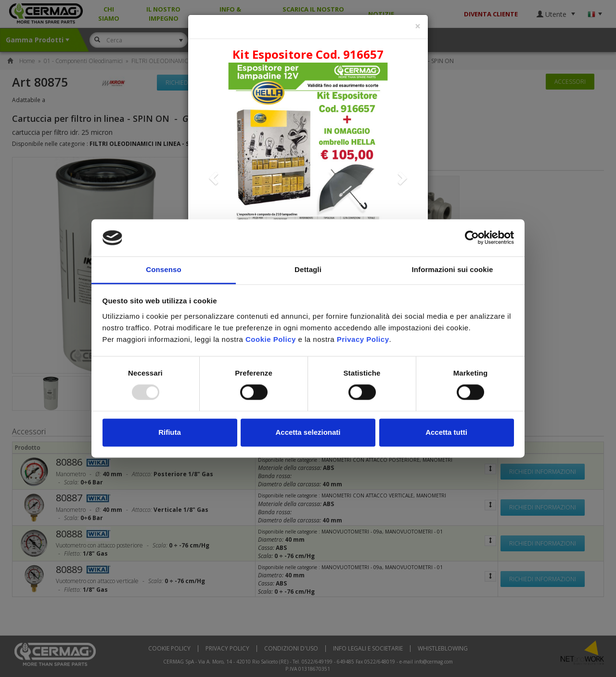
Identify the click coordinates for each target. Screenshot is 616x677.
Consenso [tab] (163, 269)
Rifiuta (170, 432)
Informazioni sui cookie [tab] (453, 269)
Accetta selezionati (308, 432)
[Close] (418, 26)
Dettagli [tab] (308, 269)
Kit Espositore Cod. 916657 (308, 54)
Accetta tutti (446, 432)
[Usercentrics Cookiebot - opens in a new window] (472, 238)
